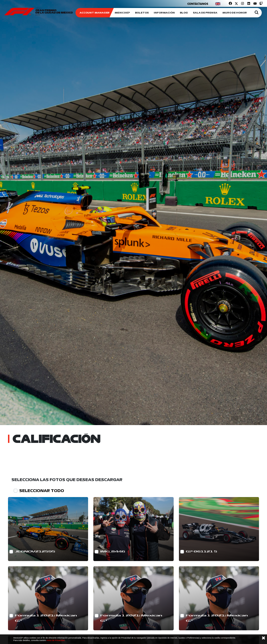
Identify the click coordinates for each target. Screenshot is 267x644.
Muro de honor (235, 13)
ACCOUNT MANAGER (95, 13)
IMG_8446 (113, 552)
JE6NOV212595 (35, 552)
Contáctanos (198, 4)
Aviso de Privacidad (55, 640)
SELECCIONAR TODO (42, 491)
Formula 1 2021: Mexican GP (46, 618)
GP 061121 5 (201, 552)
